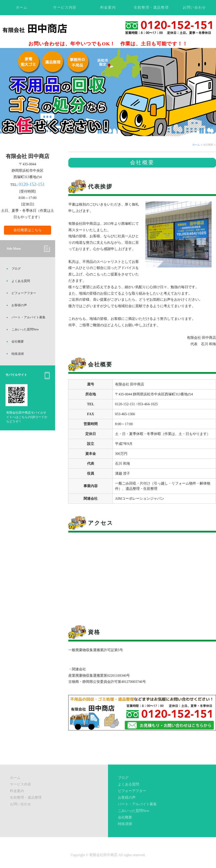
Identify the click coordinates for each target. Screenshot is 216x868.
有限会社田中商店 (103, 855)
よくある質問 (21, 281)
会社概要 (18, 342)
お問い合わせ (194, 7)
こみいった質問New (25, 329)
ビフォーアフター (24, 293)
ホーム (22, 7)
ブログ (16, 269)
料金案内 (108, 7)
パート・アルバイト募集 (28, 317)
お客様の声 (19, 305)
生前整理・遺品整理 (151, 7)
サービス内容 (65, 7)
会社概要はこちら (28, 230)
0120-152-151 (32, 184)
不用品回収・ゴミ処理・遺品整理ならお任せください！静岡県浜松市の (45, 28)
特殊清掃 (18, 354)
